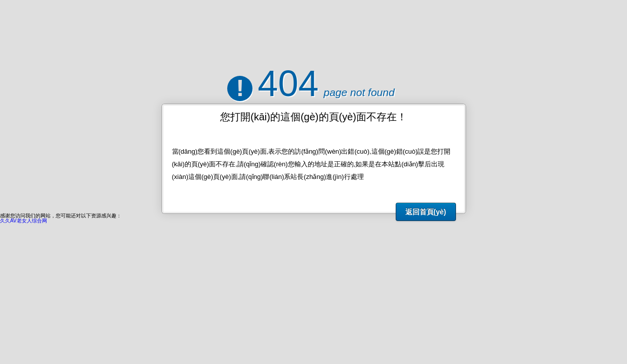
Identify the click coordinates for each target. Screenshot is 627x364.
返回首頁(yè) (426, 212)
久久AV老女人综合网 (24, 221)
